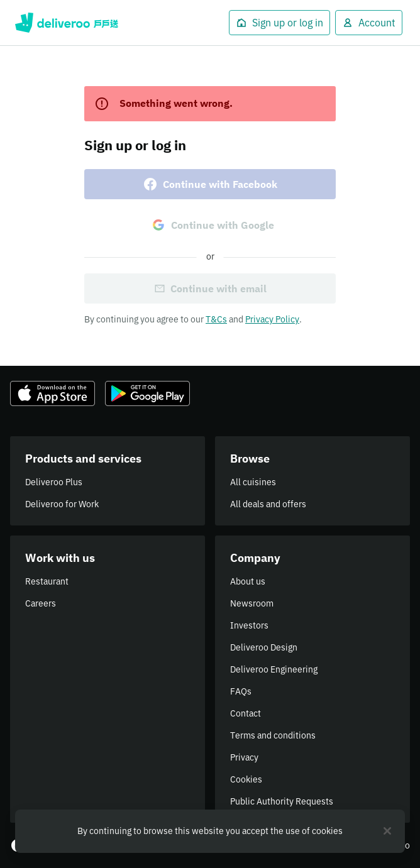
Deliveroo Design (264, 647)
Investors (249, 625)
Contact (246, 713)
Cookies (246, 779)
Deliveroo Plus (54, 482)
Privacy (244, 757)
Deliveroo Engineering (274, 669)
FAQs (241, 691)
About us (248, 581)
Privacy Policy (272, 319)
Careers (41, 603)
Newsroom (252, 603)
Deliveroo (67, 23)
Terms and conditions (273, 735)
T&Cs (216, 319)
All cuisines (253, 482)
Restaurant (47, 581)
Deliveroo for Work (62, 504)
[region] (210, 831)
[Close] (387, 831)
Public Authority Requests (282, 801)
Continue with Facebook (210, 184)
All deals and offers (268, 504)
